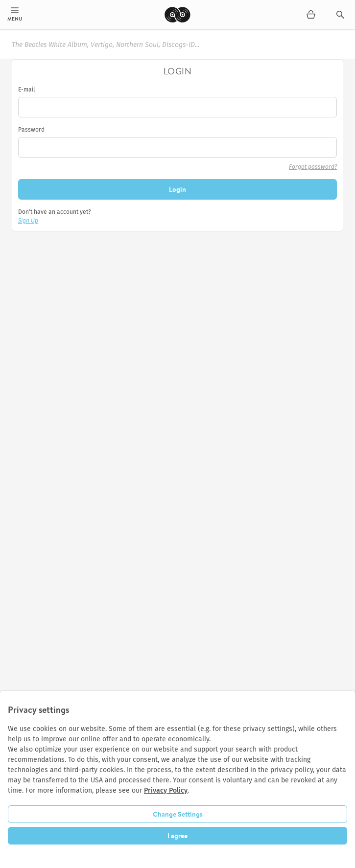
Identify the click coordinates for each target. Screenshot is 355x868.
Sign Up (28, 221)
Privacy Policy (166, 790)
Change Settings (178, 814)
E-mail (27, 90)
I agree (177, 836)
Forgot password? (313, 167)
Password (31, 130)
